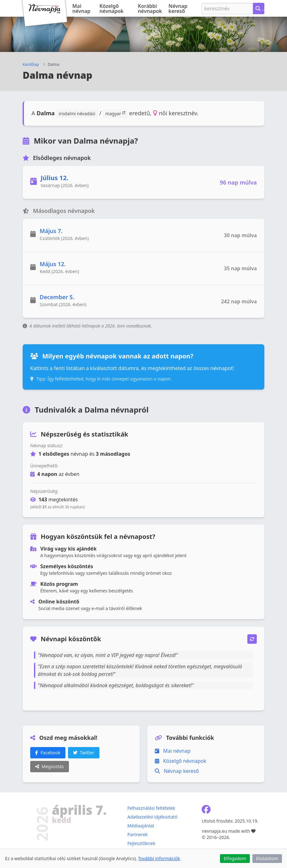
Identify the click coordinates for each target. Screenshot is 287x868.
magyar (115, 113)
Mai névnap (82, 9)
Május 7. (51, 231)
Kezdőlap (31, 65)
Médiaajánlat (141, 826)
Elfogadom (235, 858)
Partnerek (138, 834)
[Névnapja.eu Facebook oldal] (206, 811)
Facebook (48, 753)
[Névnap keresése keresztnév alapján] (259, 9)
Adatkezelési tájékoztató (152, 817)
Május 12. (53, 264)
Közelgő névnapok (112, 9)
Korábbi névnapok (150, 9)
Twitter (84, 753)
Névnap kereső (178, 9)
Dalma (54, 65)
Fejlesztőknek (141, 843)
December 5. (57, 297)
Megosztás (50, 766)
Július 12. (54, 178)
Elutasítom (267, 858)
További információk (159, 858)
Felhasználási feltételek (151, 808)
